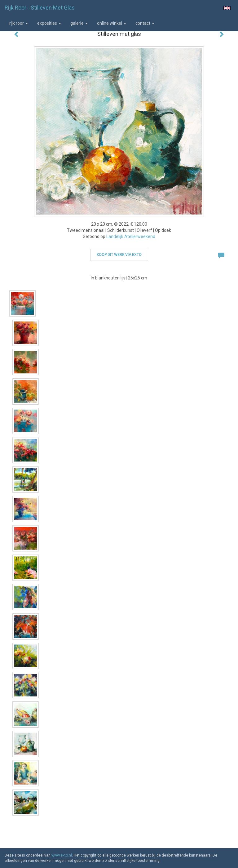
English (227, 8)
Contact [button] (145, 23)
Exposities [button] (49, 23)
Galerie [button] (79, 23)
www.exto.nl (62, 855)
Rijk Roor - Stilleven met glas (40, 8)
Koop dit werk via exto (119, 255)
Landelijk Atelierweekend (131, 236)
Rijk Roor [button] (19, 23)
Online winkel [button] (112, 23)
